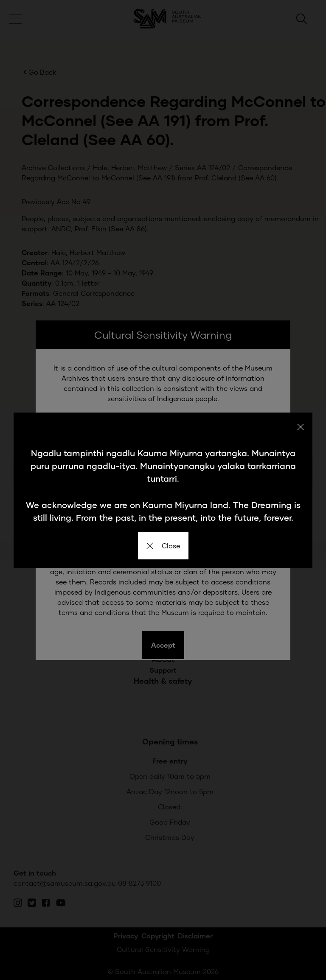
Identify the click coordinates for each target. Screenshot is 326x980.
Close (163, 546)
